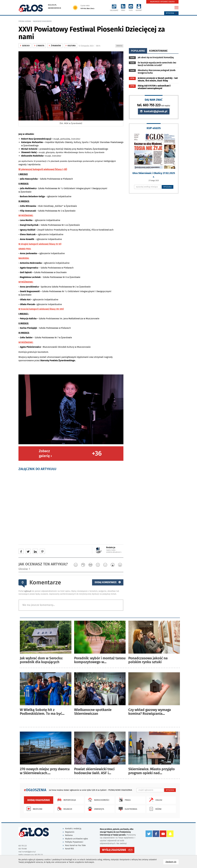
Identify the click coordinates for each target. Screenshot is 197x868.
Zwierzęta (95, 809)
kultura (71, 46)
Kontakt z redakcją (73, 829)
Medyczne (34, 809)
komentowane (158, 51)
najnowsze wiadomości (42, 21)
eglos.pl (52, 5)
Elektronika (127, 809)
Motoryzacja (66, 800)
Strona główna (25, 21)
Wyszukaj (171, 13)
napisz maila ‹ (111, 550)
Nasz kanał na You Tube (75, 845)
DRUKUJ (120, 46)
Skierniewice (55, 8)
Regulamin (70, 832)
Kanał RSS (69, 849)
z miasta (39, 46)
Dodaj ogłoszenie (39, 800)
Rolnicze (64, 809)
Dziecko (25, 46)
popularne (138, 51)
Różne (155, 809)
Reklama (69, 835)
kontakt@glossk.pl (154, 111)
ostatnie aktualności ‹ (114, 552)
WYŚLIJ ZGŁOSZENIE (114, 850)
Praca (124, 800)
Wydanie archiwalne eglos (77, 839)
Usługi (155, 800)
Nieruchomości (98, 800)
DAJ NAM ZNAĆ (154, 100)
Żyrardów (55, 46)
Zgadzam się (172, 862)
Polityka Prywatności (74, 842)
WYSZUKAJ (168, 187)
